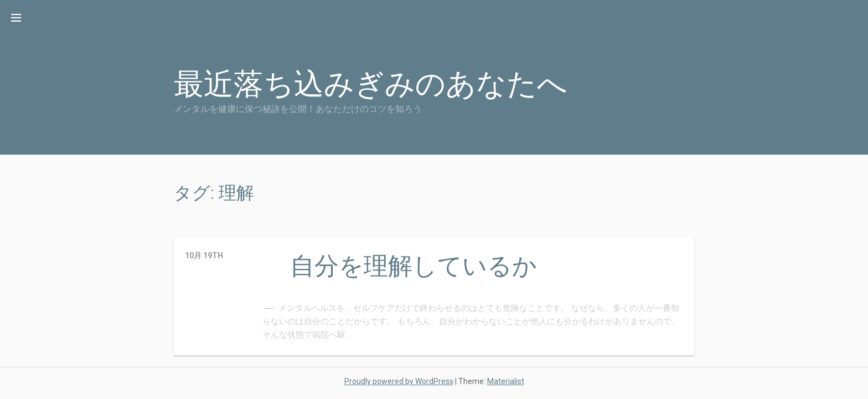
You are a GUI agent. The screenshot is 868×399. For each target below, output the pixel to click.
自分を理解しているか (414, 266)
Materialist (506, 381)
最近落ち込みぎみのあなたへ (371, 84)
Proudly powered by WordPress (399, 381)
